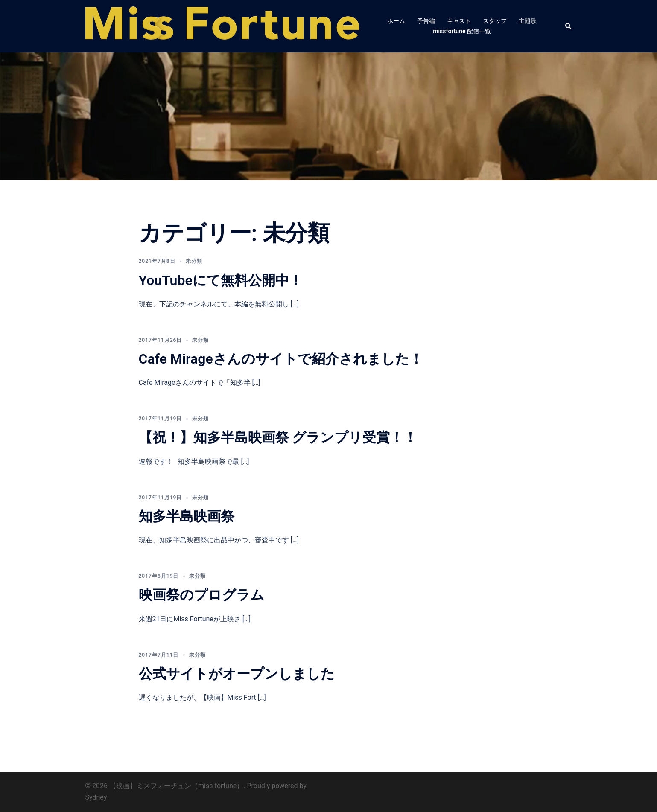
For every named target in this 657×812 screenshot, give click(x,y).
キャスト (459, 21)
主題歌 (528, 21)
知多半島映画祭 (187, 516)
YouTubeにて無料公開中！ (221, 280)
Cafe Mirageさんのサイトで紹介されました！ (281, 359)
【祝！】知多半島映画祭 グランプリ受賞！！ (278, 437)
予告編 (426, 21)
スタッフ (495, 21)
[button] (569, 26)
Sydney (96, 797)
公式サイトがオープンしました (237, 674)
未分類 (194, 261)
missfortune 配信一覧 (462, 31)
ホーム (396, 21)
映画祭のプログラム (201, 595)
